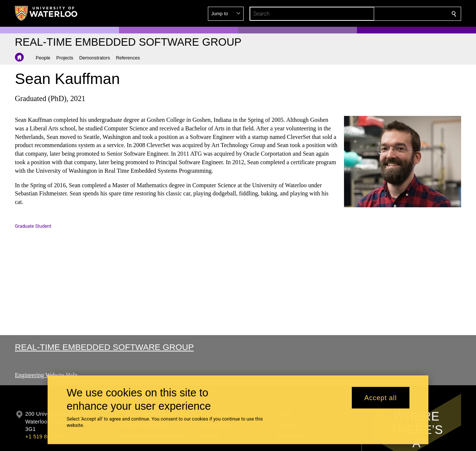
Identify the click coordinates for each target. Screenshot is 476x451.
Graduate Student (33, 226)
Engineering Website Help (46, 375)
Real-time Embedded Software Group (104, 347)
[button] (400, 14)
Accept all (381, 398)
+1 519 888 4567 (46, 437)
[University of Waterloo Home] (46, 13)
